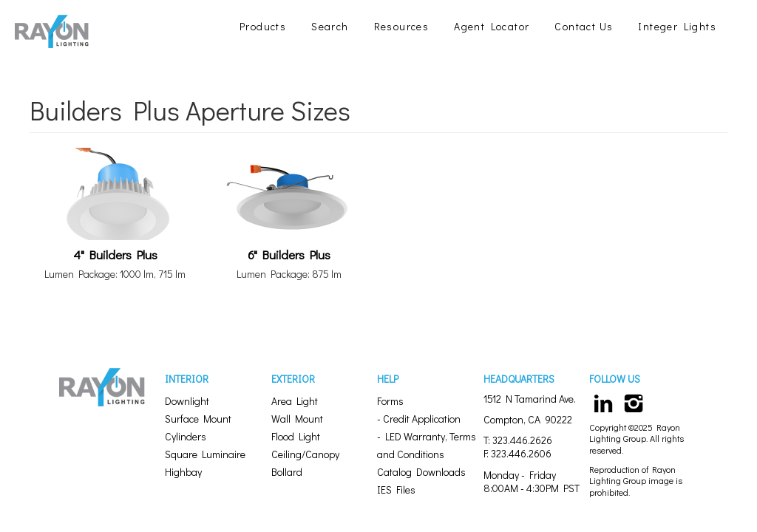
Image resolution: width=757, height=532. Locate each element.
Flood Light (296, 436)
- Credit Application (419, 419)
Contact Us (584, 26)
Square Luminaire (205, 454)
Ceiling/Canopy (305, 454)
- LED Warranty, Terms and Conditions (427, 445)
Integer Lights (677, 26)
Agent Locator (492, 26)
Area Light (295, 401)
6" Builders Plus (289, 254)
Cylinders (186, 436)
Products (263, 26)
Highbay (183, 472)
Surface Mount (198, 419)
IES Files (396, 490)
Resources (402, 26)
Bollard (287, 472)
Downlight (187, 401)
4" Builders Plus (115, 254)
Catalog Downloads (421, 472)
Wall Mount (297, 419)
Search (330, 26)
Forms (390, 401)
